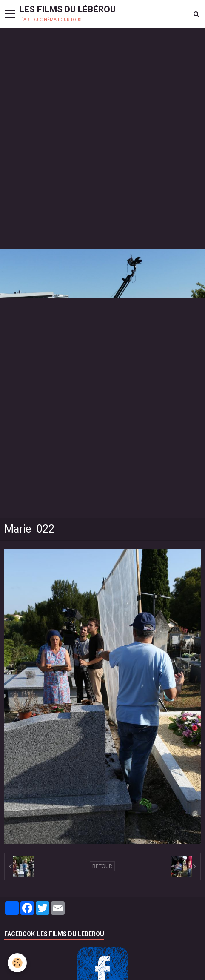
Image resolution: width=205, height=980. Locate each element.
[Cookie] (17, 963)
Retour (102, 866)
